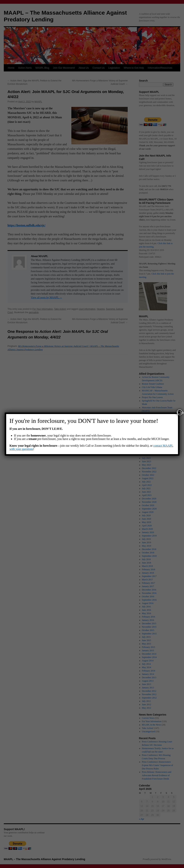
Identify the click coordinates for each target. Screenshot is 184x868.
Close (180, 412)
